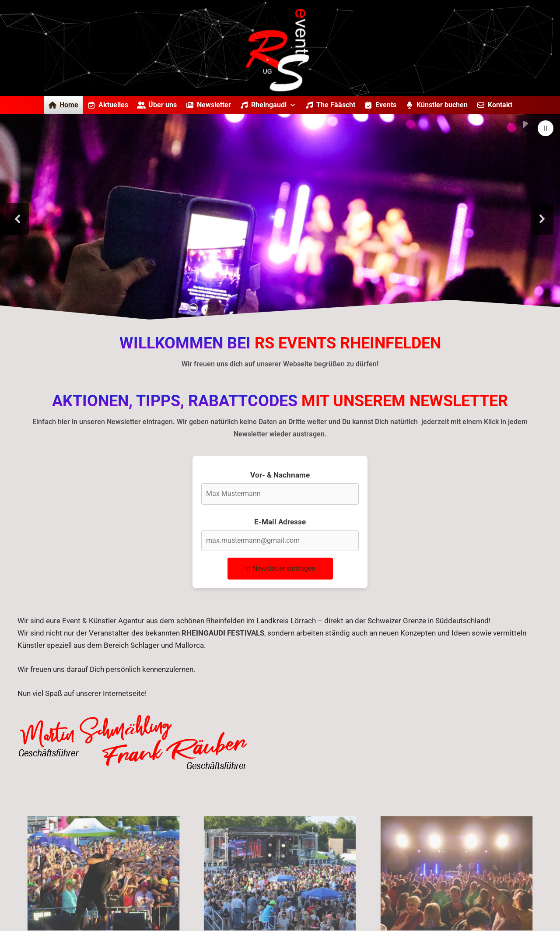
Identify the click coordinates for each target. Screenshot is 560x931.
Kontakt (500, 105)
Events (386, 105)
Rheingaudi (274, 105)
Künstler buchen (442, 105)
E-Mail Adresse (280, 522)
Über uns (163, 105)
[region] (280, 219)
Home (69, 105)
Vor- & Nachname (280, 475)
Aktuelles (113, 105)
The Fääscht (336, 105)
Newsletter (214, 105)
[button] (546, 128)
